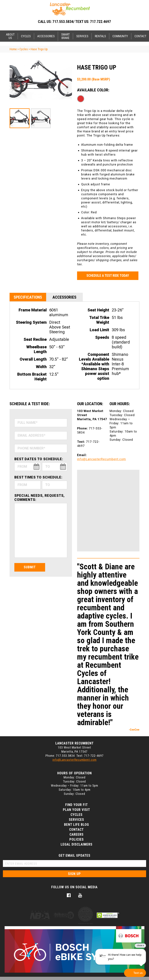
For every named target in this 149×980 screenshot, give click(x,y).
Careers (77, 834)
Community (120, 36)
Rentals (100, 36)
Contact (76, 830)
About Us (10, 36)
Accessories (46, 36)
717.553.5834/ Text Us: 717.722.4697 (82, 22)
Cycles (26, 36)
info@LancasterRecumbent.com (101, 459)
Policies (77, 839)
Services (82, 36)
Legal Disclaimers (77, 844)
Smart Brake (65, 36)
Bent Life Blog (77, 825)
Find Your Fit (77, 805)
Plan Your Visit (76, 810)
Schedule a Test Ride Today (108, 276)
